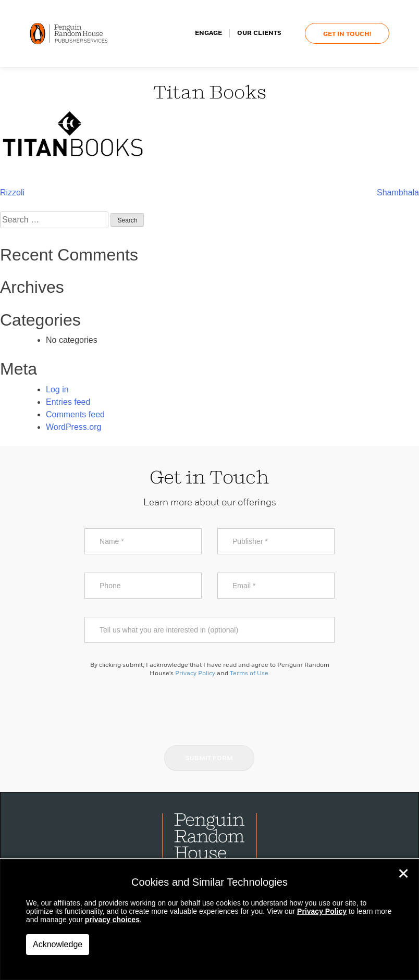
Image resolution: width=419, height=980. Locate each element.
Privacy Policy (195, 674)
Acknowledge (58, 944)
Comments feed (75, 414)
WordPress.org (73, 427)
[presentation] (210, 711)
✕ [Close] (403, 874)
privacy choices (112, 920)
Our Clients (259, 34)
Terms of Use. (250, 674)
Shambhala (398, 193)
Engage (208, 34)
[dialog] (210, 920)
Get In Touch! (347, 35)
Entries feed (68, 402)
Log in (57, 389)
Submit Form (209, 759)
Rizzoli (12, 193)
